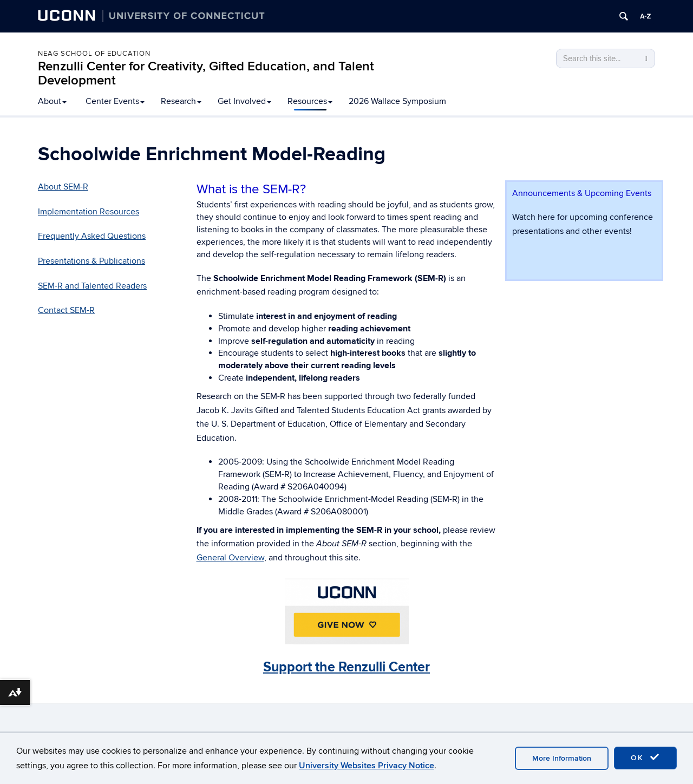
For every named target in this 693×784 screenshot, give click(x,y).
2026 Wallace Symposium (397, 101)
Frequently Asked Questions (92, 236)
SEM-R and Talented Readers (92, 286)
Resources (310, 101)
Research (181, 101)
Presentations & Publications (91, 261)
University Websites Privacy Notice (367, 766)
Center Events (115, 101)
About (52, 101)
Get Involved (244, 101)
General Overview (230, 558)
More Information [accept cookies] (562, 758)
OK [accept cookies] (645, 757)
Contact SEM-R (66, 310)
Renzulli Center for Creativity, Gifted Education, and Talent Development (206, 73)
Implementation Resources (89, 212)
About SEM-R (63, 187)
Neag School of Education (94, 54)
